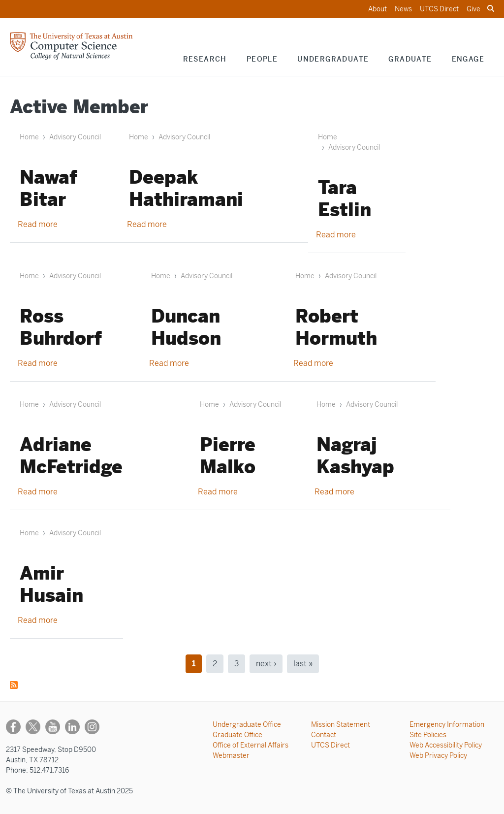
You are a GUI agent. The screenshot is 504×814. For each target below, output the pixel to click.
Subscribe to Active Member (14, 685)
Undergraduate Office (247, 724)
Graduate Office (237, 735)
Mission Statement (341, 724)
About (378, 9)
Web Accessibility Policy (446, 745)
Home (29, 137)
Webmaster (231, 755)
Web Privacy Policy (438, 755)
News (403, 9)
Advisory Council (75, 137)
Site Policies (428, 735)
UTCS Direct (439, 9)
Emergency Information (447, 724)
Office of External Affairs (251, 745)
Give (473, 9)
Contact (324, 735)
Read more (38, 224)
